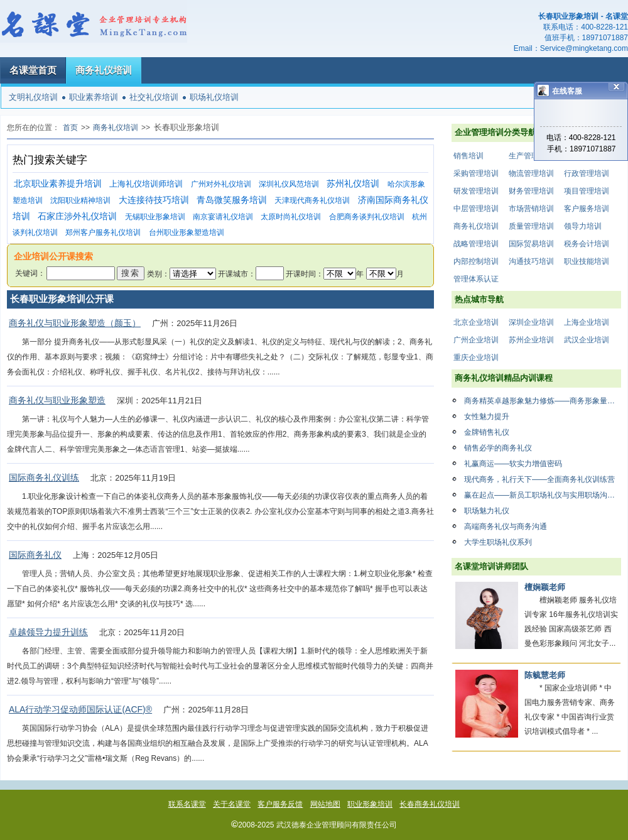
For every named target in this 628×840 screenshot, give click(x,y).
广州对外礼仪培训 (221, 184)
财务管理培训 (531, 191)
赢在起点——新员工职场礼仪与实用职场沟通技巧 (543, 495)
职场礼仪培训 (214, 97)
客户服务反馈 (280, 804)
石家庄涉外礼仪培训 (77, 216)
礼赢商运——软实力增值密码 (513, 464)
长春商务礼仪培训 (430, 804)
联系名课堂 (187, 804)
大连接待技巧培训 (154, 200)
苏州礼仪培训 (353, 184)
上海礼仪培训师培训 (146, 184)
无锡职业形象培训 (155, 217)
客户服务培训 (587, 209)
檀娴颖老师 (545, 587)
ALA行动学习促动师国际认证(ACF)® (80, 709)
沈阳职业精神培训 (80, 200)
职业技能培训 (587, 261)
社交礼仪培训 (154, 97)
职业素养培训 (94, 97)
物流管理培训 (531, 173)
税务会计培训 (587, 244)
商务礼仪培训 (104, 70)
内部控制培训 (476, 261)
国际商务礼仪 (35, 555)
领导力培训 (583, 226)
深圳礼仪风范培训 (289, 184)
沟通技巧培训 (531, 261)
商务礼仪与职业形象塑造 (57, 400)
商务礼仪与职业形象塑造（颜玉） (75, 323)
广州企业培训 (476, 340)
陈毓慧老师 (545, 675)
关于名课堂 (232, 804)
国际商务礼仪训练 (44, 477)
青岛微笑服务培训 (232, 200)
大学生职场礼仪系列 (498, 542)
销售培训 (468, 156)
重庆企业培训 (476, 357)
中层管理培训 (476, 209)
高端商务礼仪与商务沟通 (506, 526)
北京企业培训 (476, 322)
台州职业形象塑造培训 (187, 232)
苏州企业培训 (531, 340)
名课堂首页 (33, 70)
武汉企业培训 (587, 340)
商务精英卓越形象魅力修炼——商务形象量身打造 (543, 401)
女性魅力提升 (487, 417)
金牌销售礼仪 (487, 432)
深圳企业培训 (531, 322)
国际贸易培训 (531, 244)
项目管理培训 (587, 191)
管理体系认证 (476, 279)
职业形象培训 (370, 804)
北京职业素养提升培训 (58, 184)
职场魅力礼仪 (487, 511)
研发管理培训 (476, 191)
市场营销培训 (531, 209)
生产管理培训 (531, 156)
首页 (70, 128)
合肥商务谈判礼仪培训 (367, 217)
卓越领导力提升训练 (48, 632)
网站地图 (325, 804)
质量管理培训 (531, 226)
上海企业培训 (587, 322)
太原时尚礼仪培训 (291, 217)
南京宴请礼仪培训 (223, 217)
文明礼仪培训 (33, 97)
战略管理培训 (476, 244)
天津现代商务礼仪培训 (312, 200)
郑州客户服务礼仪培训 (103, 232)
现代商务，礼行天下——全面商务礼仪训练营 (539, 479)
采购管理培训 (476, 173)
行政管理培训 (587, 173)
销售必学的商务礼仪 (498, 448)
